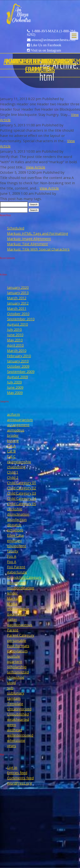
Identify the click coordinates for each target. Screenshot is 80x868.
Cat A (11, 446)
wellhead (14, 730)
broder (13, 435)
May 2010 (15, 340)
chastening (16, 467)
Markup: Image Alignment (29, 239)
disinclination (18, 514)
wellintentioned (20, 735)
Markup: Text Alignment (27, 244)
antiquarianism (20, 420)
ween (12, 725)
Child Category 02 (22, 488)
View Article (36, 167)
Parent (13, 630)
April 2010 (15, 345)
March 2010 (17, 351)
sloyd (11, 683)
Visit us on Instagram (46, 50)
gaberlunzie (17, 572)
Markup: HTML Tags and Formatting (38, 233)
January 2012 (18, 303)
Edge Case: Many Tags (40, 61)
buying (13, 441)
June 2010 (15, 335)
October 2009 (18, 366)
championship (19, 462)
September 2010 (21, 319)
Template (15, 704)
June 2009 (15, 387)
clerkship (15, 509)
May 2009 (15, 393)
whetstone (16, 740)
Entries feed (17, 773)
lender (12, 593)
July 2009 (14, 382)
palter (12, 619)
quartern (15, 662)
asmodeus (16, 430)
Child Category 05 (22, 504)
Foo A (12, 556)
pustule (14, 656)
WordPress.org (20, 783)
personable (17, 641)
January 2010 (18, 361)
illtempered (17, 583)
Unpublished (18, 714)
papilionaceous (20, 625)
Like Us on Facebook (46, 45)
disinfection (17, 520)
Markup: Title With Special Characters (38, 249)
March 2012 (17, 298)
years (12, 746)
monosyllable (18, 609)
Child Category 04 (22, 499)
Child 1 (13, 472)
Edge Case (15, 535)
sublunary (16, 693)
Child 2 (13, 477)
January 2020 (18, 287)
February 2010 (19, 356)
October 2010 (18, 314)
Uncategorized (19, 709)
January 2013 (18, 293)
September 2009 (21, 372)
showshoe (16, 677)
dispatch (14, 525)
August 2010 (17, 324)
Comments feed (20, 778)
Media (12, 604)
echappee (15, 530)
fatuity (13, 551)
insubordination (21, 588)
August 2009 (17, 377)
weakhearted (18, 719)
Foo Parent (16, 567)
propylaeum (17, 651)
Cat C (11, 456)
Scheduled (16, 228)
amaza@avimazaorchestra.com (53, 40)
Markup (14, 598)
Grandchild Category (24, 577)
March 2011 (17, 308)
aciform (14, 414)
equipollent (17, 546)
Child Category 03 (22, 493)
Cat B (11, 451)
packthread (17, 614)
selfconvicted (18, 672)
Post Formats (18, 646)
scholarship (17, 667)
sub (10, 688)
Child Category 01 (22, 483)
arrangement (18, 425)
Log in (12, 767)
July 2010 (14, 330)
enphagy (14, 541)
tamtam (14, 698)
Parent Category (21, 635)
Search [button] (34, 205)
